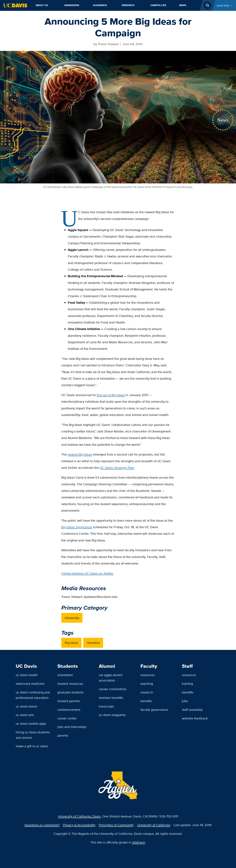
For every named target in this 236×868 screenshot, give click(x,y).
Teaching (147, 684)
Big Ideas (71, 643)
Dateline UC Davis (87, 573)
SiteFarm (139, 842)
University (72, 618)
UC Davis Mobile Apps (31, 723)
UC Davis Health (27, 675)
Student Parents (69, 701)
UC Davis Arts (25, 715)
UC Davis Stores (26, 706)
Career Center (67, 718)
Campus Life (158, 5)
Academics (100, 5)
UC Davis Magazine (112, 715)
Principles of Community (116, 825)
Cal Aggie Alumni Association (111, 678)
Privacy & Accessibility (79, 825)
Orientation (65, 675)
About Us (42, 5)
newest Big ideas (80, 454)
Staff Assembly (192, 710)
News (183, 5)
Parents (63, 735)
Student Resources (70, 684)
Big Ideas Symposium (77, 527)
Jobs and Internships (72, 727)
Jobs (185, 701)
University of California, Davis (79, 816)
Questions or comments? (42, 825)
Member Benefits (111, 698)
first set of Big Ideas (111, 395)
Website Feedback (195, 718)
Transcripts (106, 706)
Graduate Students (70, 692)
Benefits (146, 701)
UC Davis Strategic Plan (117, 468)
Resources (147, 675)
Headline (93, 643)
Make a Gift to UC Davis (32, 746)
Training (187, 684)
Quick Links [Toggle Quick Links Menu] (223, 5)
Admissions (72, 5)
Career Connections (113, 689)
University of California (154, 825)
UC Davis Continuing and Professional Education (33, 695)
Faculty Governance (154, 710)
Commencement (69, 710)
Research (128, 5)
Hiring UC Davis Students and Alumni (33, 735)
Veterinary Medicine (30, 684)
